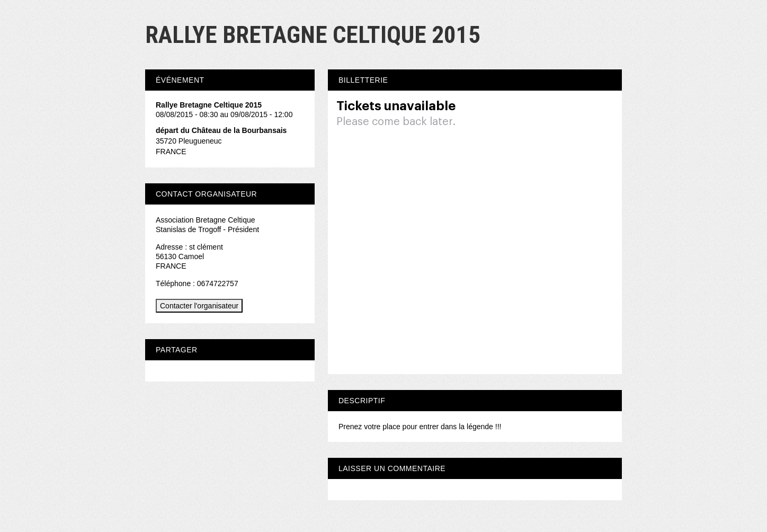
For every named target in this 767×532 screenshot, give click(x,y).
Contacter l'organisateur (199, 306)
